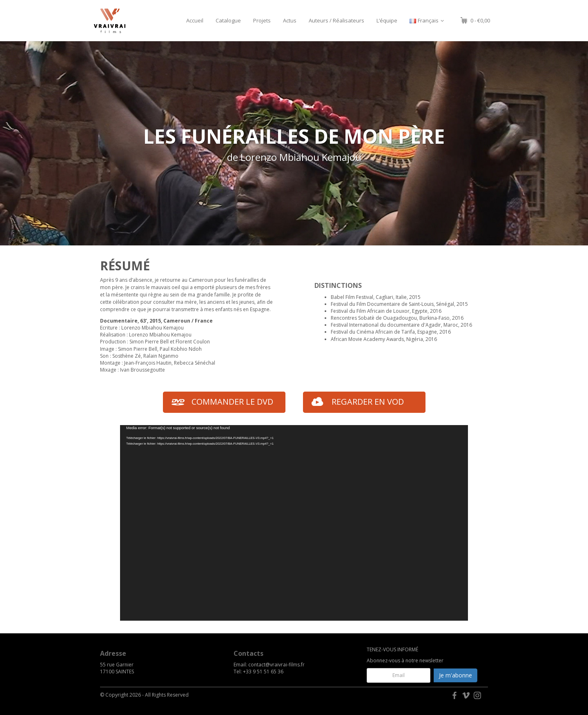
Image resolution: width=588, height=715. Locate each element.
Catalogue (228, 20)
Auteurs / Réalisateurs (336, 20)
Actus (290, 20)
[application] (294, 523)
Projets (262, 20)
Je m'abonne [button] (455, 675)
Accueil (195, 20)
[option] (294, 143)
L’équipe (387, 20)
